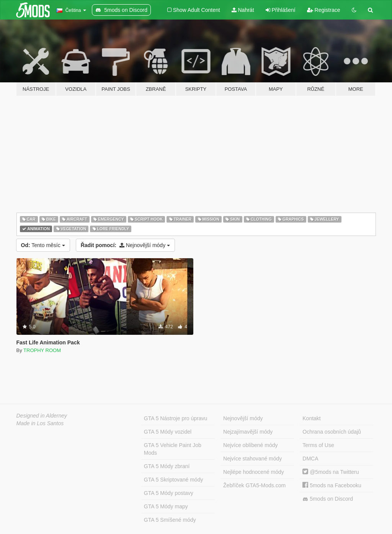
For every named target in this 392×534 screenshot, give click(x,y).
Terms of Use (318, 445)
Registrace (324, 10)
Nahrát (243, 10)
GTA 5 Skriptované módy (174, 480)
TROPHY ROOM (42, 350)
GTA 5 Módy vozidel (168, 432)
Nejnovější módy (125, 245)
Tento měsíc (43, 245)
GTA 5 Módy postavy (169, 493)
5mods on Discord (328, 499)
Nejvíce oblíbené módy (250, 445)
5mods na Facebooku (332, 485)
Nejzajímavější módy (248, 432)
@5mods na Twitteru (331, 472)
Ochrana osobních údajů (332, 432)
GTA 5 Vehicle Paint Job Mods (173, 449)
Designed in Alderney (42, 416)
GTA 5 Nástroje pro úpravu (176, 418)
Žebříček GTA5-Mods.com (254, 485)
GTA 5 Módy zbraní (167, 466)
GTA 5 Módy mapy (166, 506)
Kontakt (311, 418)
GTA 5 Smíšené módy (170, 520)
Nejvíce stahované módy (252, 459)
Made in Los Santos (40, 423)
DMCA (310, 459)
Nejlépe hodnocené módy (254, 472)
